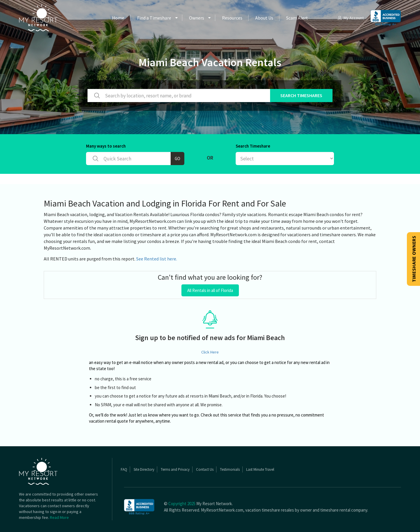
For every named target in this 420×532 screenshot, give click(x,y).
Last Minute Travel (260, 469)
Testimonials (230, 469)
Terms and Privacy (175, 469)
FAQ (124, 469)
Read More (59, 517)
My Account (350, 18)
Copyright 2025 (182, 504)
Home (118, 18)
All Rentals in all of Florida (210, 290)
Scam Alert (297, 18)
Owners (197, 18)
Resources (232, 18)
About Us (264, 18)
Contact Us (205, 469)
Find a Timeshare (154, 18)
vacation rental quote (108, 421)
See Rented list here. (157, 259)
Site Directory (144, 469)
